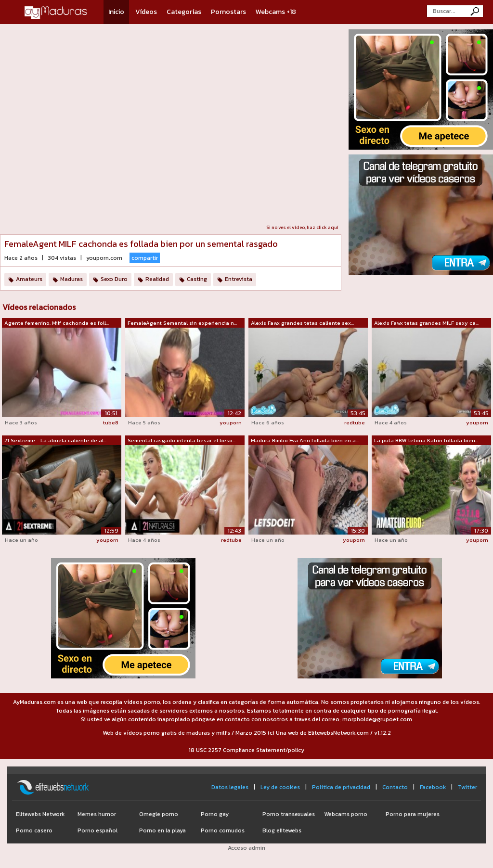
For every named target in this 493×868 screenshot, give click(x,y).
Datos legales (230, 787)
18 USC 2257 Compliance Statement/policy (246, 750)
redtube (355, 422)
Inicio (116, 12)
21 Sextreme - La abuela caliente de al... (55, 440)
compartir (145, 258)
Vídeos (146, 12)
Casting (197, 279)
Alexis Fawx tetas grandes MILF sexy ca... (426, 323)
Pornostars (228, 12)
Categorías (184, 12)
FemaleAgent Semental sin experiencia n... (182, 323)
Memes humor (97, 814)
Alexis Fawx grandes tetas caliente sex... (302, 323)
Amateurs (29, 279)
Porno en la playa (162, 830)
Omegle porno (159, 814)
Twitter (467, 787)
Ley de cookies (280, 787)
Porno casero (34, 830)
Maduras (71, 279)
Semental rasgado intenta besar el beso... (182, 440)
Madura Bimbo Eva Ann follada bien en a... (305, 440)
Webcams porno (346, 814)
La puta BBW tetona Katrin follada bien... (426, 440)
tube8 (111, 422)
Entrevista (239, 279)
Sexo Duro (114, 279)
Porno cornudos (223, 830)
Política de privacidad (341, 787)
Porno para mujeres (413, 814)
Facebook (433, 787)
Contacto (395, 787)
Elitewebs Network (40, 814)
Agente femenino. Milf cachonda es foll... (57, 323)
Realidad (157, 279)
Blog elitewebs (282, 830)
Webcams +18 (276, 12)
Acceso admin (246, 848)
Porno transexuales (289, 814)
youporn (231, 422)
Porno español (97, 830)
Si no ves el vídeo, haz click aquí (302, 227)
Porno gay (215, 814)
